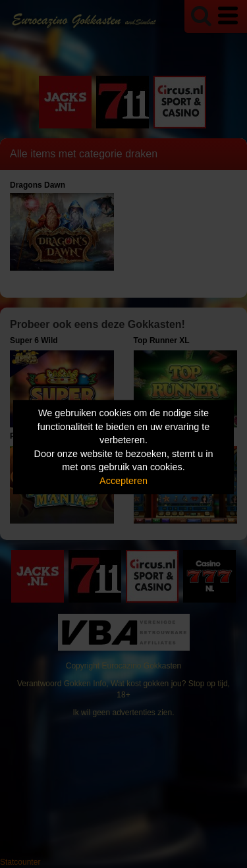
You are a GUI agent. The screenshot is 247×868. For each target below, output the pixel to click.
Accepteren (123, 481)
